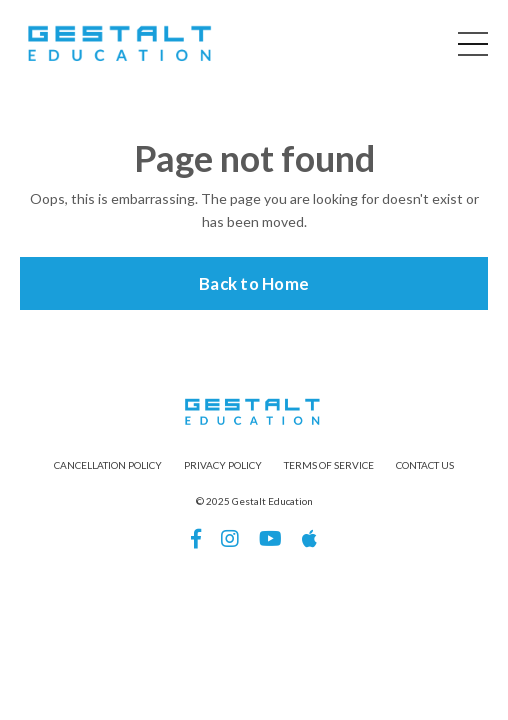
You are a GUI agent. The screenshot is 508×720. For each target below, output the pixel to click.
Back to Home (254, 283)
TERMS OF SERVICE (329, 465)
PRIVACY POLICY (223, 465)
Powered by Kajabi (254, 609)
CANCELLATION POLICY (108, 465)
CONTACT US (425, 465)
